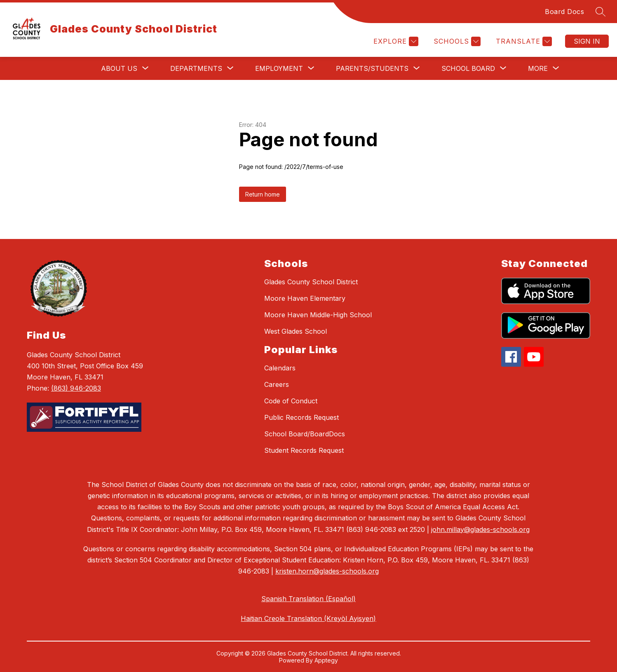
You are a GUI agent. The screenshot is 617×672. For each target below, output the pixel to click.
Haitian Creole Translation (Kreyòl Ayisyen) (308, 618)
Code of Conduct (291, 401)
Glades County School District (311, 282)
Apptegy (326, 660)
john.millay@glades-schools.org (480, 529)
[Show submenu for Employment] (279, 68)
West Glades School (296, 331)
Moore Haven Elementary (305, 298)
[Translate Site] (523, 41)
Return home (263, 194)
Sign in (587, 41)
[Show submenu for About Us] (119, 68)
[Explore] (395, 41)
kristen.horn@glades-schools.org (327, 571)
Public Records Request (301, 417)
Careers (277, 384)
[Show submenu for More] (538, 68)
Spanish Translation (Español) (308, 599)
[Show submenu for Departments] (196, 68)
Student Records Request (304, 450)
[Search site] (601, 12)
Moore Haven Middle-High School (318, 315)
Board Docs (564, 12)
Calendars (280, 368)
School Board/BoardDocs (305, 434)
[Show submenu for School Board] (468, 68)
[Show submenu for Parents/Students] (372, 68)
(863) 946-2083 (76, 388)
